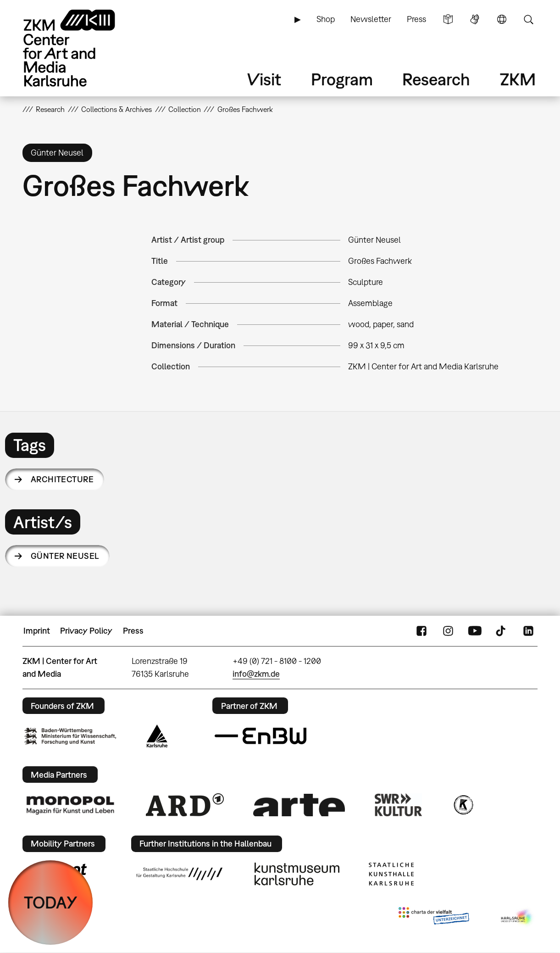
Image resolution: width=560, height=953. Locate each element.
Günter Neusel (65, 556)
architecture (62, 479)
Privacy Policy (86, 631)
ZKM (518, 79)
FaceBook (421, 631)
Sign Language (475, 19)
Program (342, 79)
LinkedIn (528, 631)
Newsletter (371, 19)
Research (436, 79)
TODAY (51, 902)
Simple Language (448, 19)
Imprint (37, 631)
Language (502, 19)
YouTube (475, 631)
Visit (264, 79)
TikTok (502, 631)
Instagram (448, 631)
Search (528, 19)
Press (416, 19)
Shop (326, 19)
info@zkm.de (256, 674)
